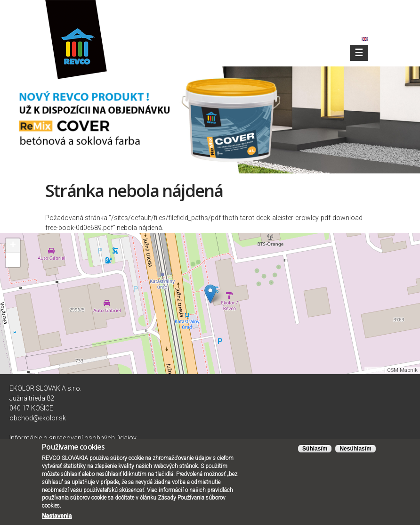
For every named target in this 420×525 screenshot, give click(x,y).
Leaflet (375, 370)
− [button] (13, 260)
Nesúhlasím (355, 451)
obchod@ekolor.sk (38, 418)
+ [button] (13, 246)
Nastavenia (57, 517)
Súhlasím (315, 451)
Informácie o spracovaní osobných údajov (73, 438)
